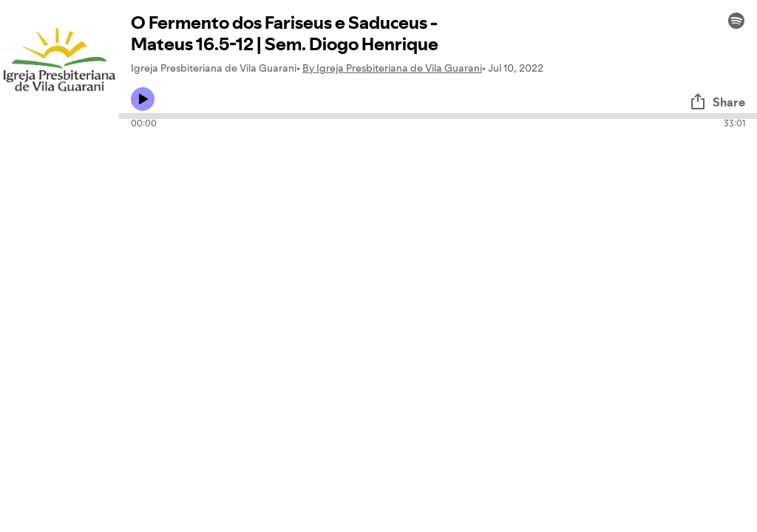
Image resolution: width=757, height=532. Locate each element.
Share (717, 102)
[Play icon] (143, 99)
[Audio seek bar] (438, 116)
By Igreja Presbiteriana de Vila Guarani (392, 68)
